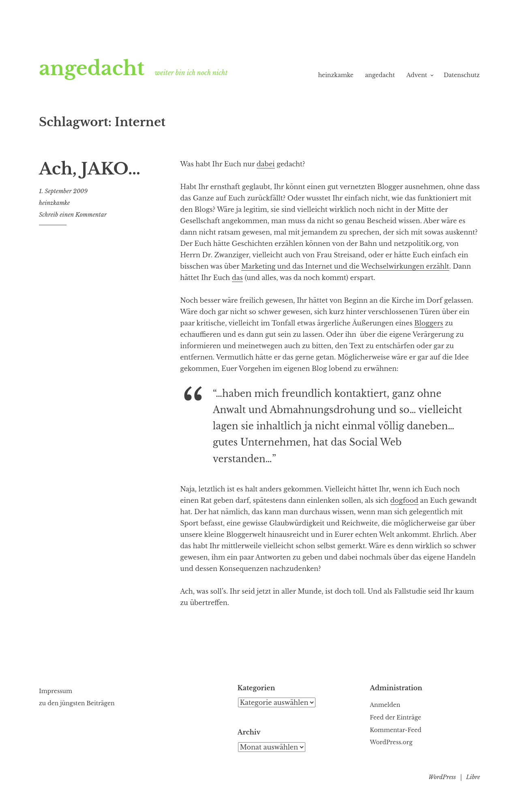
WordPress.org (391, 742)
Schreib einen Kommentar (73, 215)
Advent (417, 75)
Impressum (56, 691)
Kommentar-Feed (396, 730)
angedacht (92, 68)
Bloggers (429, 323)
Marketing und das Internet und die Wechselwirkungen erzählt (345, 266)
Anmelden (385, 705)
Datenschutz (462, 75)
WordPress (442, 777)
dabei (266, 164)
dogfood (404, 500)
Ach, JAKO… (90, 169)
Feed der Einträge (396, 717)
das (237, 278)
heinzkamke (336, 75)
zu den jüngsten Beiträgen (77, 703)
